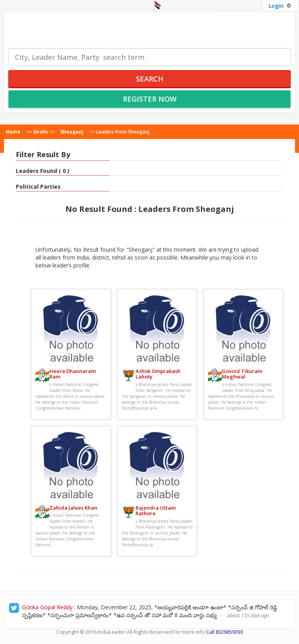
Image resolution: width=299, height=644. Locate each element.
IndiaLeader (112, 632)
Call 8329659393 (225, 632)
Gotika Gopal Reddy (47, 607)
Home (13, 132)
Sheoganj (72, 132)
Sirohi (40, 132)
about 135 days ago (248, 615)
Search (150, 79)
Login (280, 6)
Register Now (150, 99)
